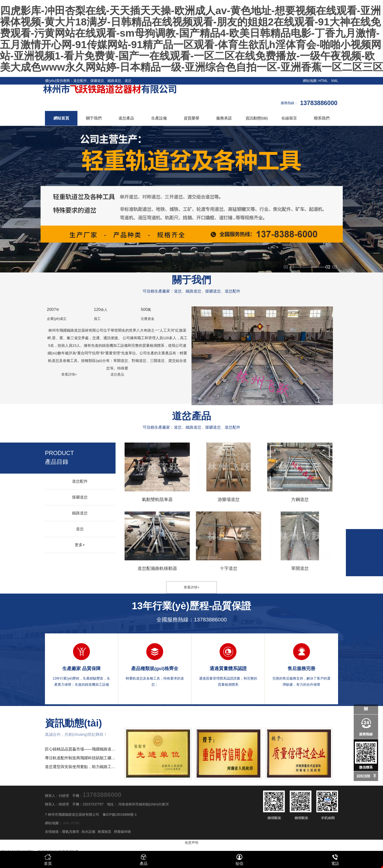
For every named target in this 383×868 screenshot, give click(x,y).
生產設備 (159, 118)
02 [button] (328, 265)
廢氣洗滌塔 (71, 832)
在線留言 (289, 118)
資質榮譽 (191, 118)
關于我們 (94, 118)
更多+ (80, 545)
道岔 (80, 529)
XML (335, 81)
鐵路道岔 (80, 513)
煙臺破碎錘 (122, 832)
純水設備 (88, 832)
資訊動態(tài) (257, 118)
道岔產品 (126, 118)
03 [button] (335, 265)
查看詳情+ (69, 374)
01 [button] (286, 265)
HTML (323, 81)
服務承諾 (224, 118)
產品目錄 (59, 457)
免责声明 (191, 843)
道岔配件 (80, 481)
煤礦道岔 (80, 497)
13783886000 (210, 620)
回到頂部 (363, 776)
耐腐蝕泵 (105, 832)
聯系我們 (322, 118)
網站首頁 (61, 118)
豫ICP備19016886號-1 (120, 814)
